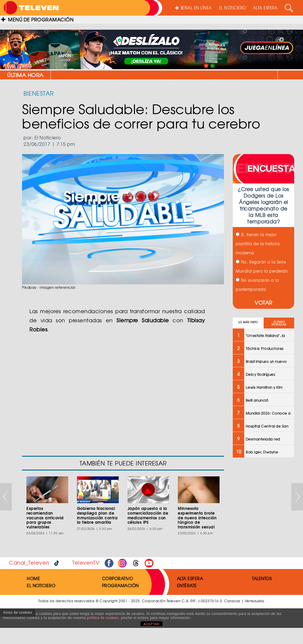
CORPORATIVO (118, 578)
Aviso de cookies (18, 613)
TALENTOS (262, 578)
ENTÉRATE (187, 585)
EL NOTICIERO (232, 8)
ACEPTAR (151, 624)
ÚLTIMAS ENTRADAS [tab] (279, 323)
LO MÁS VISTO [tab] (248, 322)
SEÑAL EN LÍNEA (194, 8)
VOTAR (263, 302)
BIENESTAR (39, 93)
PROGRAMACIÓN (120, 585)
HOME (33, 578)
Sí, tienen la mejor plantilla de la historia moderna (258, 244)
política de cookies (103, 618)
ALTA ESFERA (265, 8)
